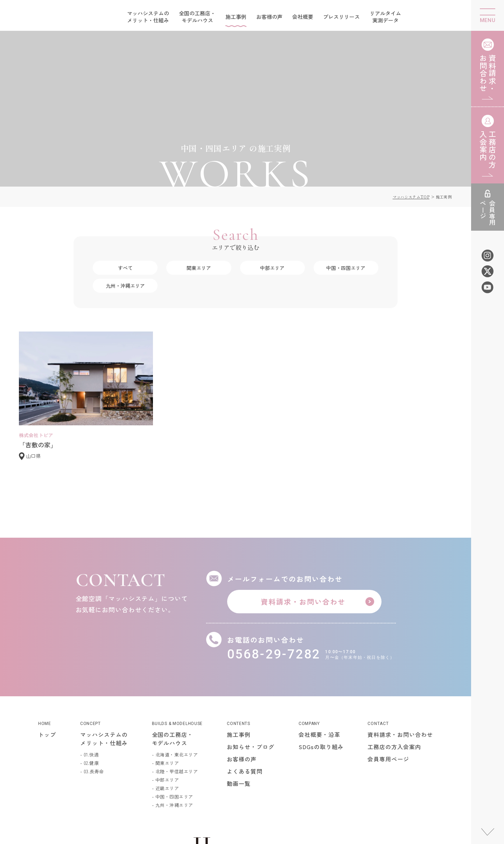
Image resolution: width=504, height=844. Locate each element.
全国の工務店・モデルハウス (197, 17)
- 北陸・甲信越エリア (175, 709)
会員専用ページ (388, 697)
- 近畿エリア (166, 726)
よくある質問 (245, 709)
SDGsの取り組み (321, 685)
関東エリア (199, 206)
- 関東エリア (166, 701)
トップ (47, 672)
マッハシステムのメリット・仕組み (148, 17)
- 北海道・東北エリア (175, 693)
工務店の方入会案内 (394, 685)
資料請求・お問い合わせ (400, 672)
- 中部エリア (166, 718)
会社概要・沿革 (319, 672)
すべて (125, 206)
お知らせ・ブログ (251, 685)
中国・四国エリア (346, 206)
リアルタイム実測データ (385, 17)
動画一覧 (239, 721)
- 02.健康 (90, 701)
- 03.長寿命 (92, 709)
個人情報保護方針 (436, 796)
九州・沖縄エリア (125, 224)
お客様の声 (269, 17)
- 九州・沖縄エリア (173, 743)
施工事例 (236, 17)
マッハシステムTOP (411, 135)
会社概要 (303, 17)
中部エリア (272, 206)
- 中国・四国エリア (173, 735)
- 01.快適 (90, 693)
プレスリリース (341, 17)
